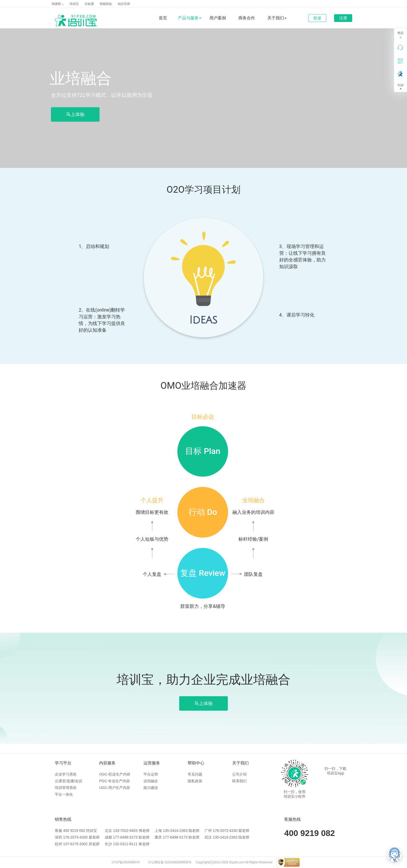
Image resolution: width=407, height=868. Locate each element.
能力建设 (151, 788)
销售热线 (63, 819)
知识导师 (124, 4)
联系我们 (239, 781)
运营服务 (152, 763)
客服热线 (292, 819)
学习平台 (63, 763)
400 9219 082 (74, 831)
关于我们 (240, 763)
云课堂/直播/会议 (69, 781)
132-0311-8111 (125, 844)
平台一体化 (64, 794)
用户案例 (218, 18)
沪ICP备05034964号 (126, 862)
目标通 (89, 4)
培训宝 (74, 4)
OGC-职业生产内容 (115, 774)
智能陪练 (106, 4)
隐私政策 (195, 781)
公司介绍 (239, 774)
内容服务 (107, 763)
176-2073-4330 (225, 831)
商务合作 (247, 18)
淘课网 (58, 4)
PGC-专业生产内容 (114, 781)
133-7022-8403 (125, 831)
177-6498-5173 (125, 837)
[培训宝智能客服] (395, 855)
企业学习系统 (66, 774)
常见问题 (195, 774)
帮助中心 (196, 763)
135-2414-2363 (175, 831)
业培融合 (151, 781)
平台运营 (151, 774)
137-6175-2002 (75, 844)
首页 (163, 18)
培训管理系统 (66, 788)
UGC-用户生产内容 (115, 788)
